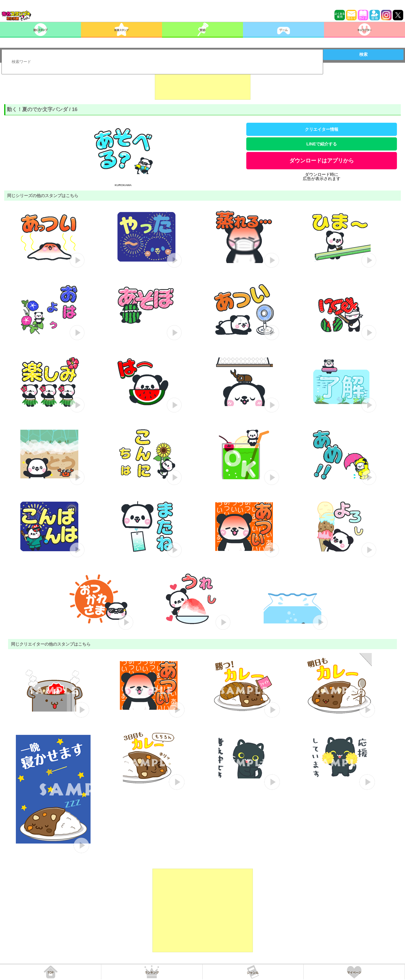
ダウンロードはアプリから (322, 161)
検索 (363, 54)
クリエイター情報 (322, 129)
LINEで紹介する (322, 144)
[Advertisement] (203, 85)
